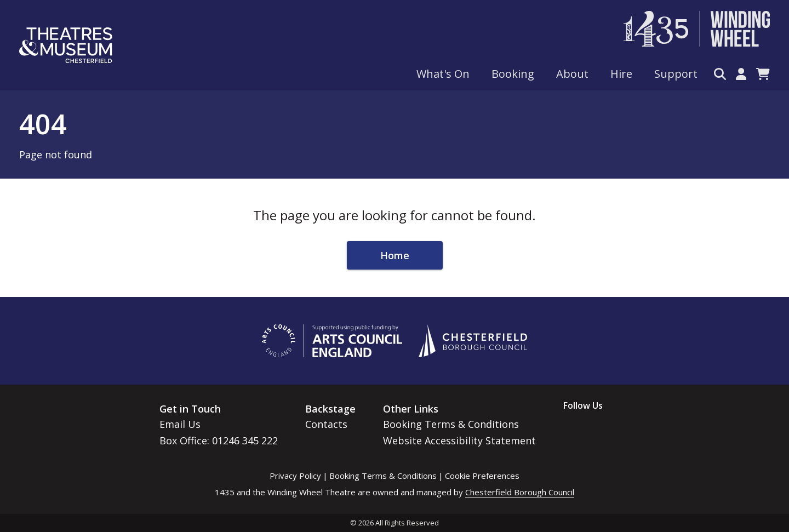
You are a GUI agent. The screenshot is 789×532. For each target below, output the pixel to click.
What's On (443, 74)
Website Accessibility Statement (459, 441)
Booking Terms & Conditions (451, 424)
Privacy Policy (295, 476)
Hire (621, 74)
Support (676, 74)
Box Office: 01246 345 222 (219, 441)
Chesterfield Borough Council (520, 492)
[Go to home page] (66, 45)
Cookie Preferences (482, 476)
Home (395, 255)
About (572, 74)
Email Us (180, 424)
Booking (513, 74)
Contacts (326, 424)
